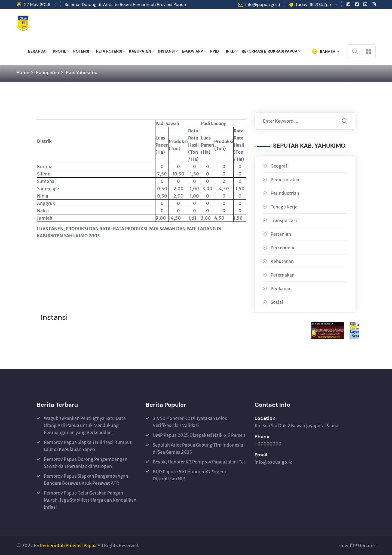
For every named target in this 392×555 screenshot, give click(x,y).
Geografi (280, 166)
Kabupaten (48, 72)
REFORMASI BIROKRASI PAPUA (270, 51)
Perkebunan (283, 248)
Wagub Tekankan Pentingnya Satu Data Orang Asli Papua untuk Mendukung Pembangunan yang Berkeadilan (85, 425)
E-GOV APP (192, 51)
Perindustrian (285, 193)
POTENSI (81, 51)
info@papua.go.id (263, 4)
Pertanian (281, 234)
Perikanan (281, 289)
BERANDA (37, 51)
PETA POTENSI (109, 51)
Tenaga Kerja (284, 207)
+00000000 (268, 444)
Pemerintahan (286, 180)
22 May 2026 (37, 4)
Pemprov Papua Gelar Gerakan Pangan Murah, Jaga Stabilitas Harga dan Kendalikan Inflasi (90, 500)
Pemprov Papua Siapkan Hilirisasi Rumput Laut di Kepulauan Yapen (88, 446)
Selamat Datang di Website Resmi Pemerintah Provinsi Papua (125, 4)
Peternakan (283, 275)
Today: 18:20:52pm (314, 4)
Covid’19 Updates (357, 545)
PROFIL (59, 51)
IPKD (230, 51)
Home (23, 72)
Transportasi (284, 220)
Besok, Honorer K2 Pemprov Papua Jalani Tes (199, 462)
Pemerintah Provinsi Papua (68, 545)
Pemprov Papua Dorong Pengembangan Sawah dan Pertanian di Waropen (86, 463)
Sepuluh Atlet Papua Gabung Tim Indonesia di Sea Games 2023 (198, 448)
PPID (215, 51)
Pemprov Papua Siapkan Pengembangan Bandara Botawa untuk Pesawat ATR (86, 480)
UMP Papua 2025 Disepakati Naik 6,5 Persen (199, 435)
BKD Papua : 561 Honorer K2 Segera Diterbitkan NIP (189, 475)
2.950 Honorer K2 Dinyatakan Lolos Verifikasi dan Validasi (190, 422)
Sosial (277, 302)
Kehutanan (282, 261)
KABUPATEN (140, 51)
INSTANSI (166, 51)
